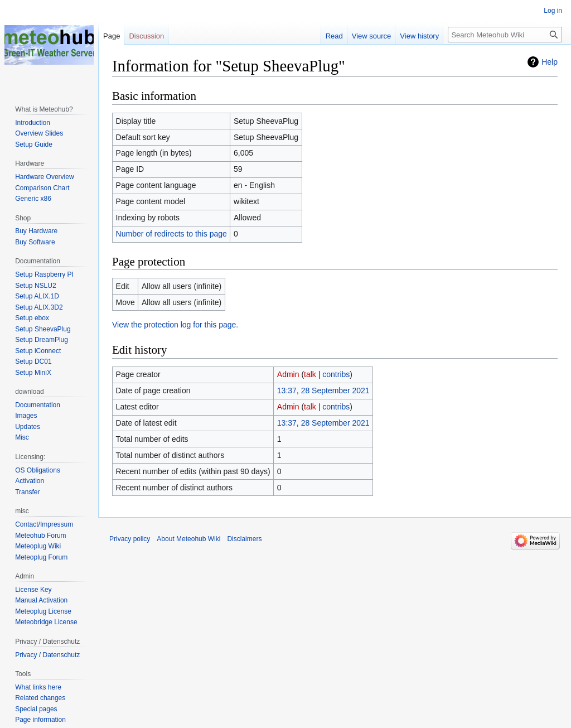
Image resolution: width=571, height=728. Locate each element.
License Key (33, 590)
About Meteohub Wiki (188, 539)
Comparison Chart (42, 188)
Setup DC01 (33, 361)
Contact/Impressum (44, 524)
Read (334, 36)
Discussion (146, 36)
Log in (553, 11)
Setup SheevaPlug (43, 329)
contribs (336, 374)
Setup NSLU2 (35, 286)
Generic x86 (33, 199)
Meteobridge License (46, 622)
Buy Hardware (36, 231)
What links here (38, 687)
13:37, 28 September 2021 (323, 390)
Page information (40, 720)
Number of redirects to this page (171, 234)
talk (310, 374)
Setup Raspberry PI (44, 274)
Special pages (36, 709)
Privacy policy (130, 539)
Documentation (38, 405)
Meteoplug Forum (41, 557)
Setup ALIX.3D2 (39, 307)
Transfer (27, 492)
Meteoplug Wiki (38, 546)
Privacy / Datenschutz (47, 655)
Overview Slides (39, 133)
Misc (22, 437)
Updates (28, 427)
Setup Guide (34, 144)
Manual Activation (41, 600)
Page (112, 36)
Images (26, 416)
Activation (30, 481)
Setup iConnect (38, 351)
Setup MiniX (33, 373)
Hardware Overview (44, 177)
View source (372, 36)
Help (550, 62)
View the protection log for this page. (175, 325)
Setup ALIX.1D (37, 296)
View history (419, 36)
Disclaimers (244, 539)
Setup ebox (32, 318)
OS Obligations (38, 470)
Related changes (40, 698)
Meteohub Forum (40, 536)
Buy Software (35, 242)
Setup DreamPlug (42, 340)
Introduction (33, 123)
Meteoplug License (43, 611)
